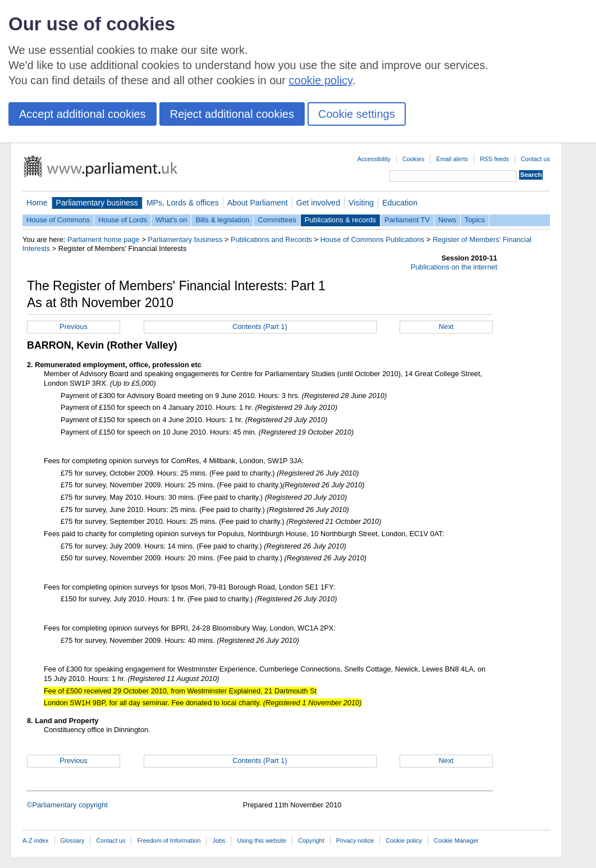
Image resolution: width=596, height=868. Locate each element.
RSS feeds (494, 159)
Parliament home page (104, 239)
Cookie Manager (456, 840)
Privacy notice (355, 840)
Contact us (535, 159)
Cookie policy (404, 840)
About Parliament (258, 203)
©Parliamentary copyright (67, 805)
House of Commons (58, 220)
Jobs (219, 840)
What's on (171, 220)
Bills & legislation (222, 220)
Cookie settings (357, 114)
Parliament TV (407, 220)
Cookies (413, 159)
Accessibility (374, 159)
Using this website (262, 840)
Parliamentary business (97, 203)
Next (446, 326)
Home (37, 203)
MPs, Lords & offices (183, 203)
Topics (475, 220)
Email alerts (452, 159)
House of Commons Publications (373, 239)
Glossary (73, 840)
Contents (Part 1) (260, 326)
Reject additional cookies (232, 114)
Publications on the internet (454, 267)
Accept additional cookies (82, 114)
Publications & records (340, 220)
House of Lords (123, 220)
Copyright (311, 840)
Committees (277, 220)
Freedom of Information (169, 840)
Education (400, 203)
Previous (74, 326)
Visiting (361, 203)
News (447, 220)
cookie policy (321, 80)
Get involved (318, 203)
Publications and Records (271, 239)
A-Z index (36, 840)
